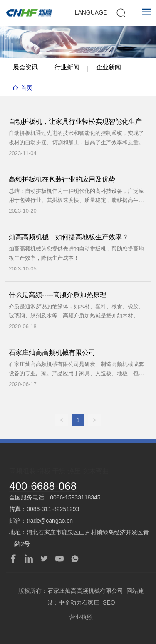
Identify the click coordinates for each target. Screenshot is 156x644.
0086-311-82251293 (53, 509)
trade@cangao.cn (50, 521)
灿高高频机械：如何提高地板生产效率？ (69, 237)
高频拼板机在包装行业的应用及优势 (62, 179)
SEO (109, 602)
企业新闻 (109, 67)
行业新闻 (67, 67)
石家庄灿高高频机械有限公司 (52, 353)
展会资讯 (25, 67)
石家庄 (91, 602)
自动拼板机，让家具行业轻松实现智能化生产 (75, 122)
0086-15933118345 (75, 497)
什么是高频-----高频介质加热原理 (58, 295)
